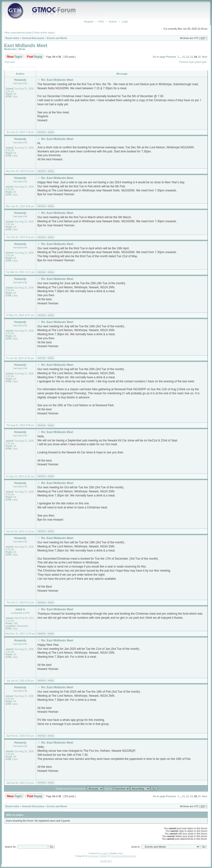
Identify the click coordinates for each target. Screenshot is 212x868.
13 (191, 57)
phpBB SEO (106, 861)
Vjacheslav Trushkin (98, 856)
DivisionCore (130, 856)
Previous (171, 57)
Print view (10, 62)
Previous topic (187, 62)
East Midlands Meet (26, 45)
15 (199, 57)
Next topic (201, 62)
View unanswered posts (18, 33)
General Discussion (33, 38)
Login (125, 22)
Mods (22, 49)
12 (188, 57)
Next (205, 57)
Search (113, 22)
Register (89, 22)
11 (183, 57)
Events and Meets (57, 38)
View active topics (44, 33)
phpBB (104, 853)
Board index (12, 38)
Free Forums (117, 856)
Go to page (159, 57)
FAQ (101, 22)
